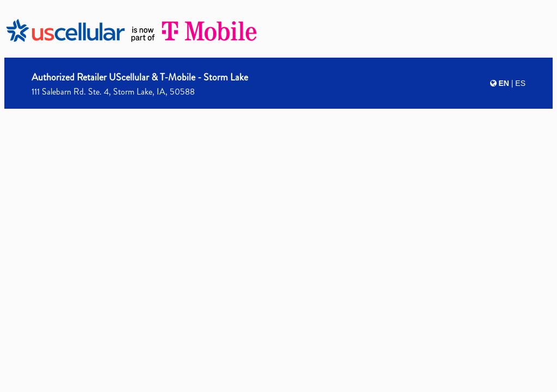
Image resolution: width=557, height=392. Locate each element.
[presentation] (278, 194)
